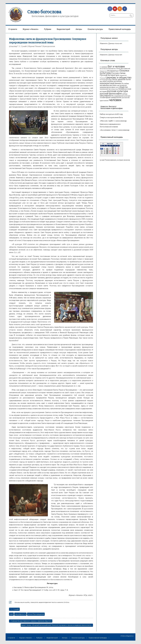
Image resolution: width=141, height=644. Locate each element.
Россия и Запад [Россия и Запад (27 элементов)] (118, 73)
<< (103, 144)
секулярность (20, 614)
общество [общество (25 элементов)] (124, 87)
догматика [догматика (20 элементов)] (118, 81)
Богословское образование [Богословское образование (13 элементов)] (108, 69)
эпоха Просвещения (36, 614)
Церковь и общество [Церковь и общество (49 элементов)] (119, 77)
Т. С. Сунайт (22, 46)
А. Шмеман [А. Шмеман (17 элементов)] (104, 67)
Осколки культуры (95, 29)
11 (102, 150)
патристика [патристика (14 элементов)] (114, 89)
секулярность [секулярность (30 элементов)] (107, 96)
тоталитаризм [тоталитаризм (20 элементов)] (105, 97)
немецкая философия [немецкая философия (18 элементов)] (107, 87)
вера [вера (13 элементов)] (101, 81)
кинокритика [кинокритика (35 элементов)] (107, 83)
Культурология (49, 46)
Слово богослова (44, 12)
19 (104, 152)
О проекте (13, 29)
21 (110, 152)
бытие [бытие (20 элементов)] (128, 79)
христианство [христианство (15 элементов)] (125, 98)
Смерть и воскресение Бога (111, 117)
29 (113, 153)
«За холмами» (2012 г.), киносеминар (115, 130)
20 (107, 152)
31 (118, 153)
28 (110, 153)
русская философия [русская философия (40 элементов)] (111, 94)
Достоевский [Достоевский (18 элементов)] (125, 68)
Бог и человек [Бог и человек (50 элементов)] (116, 66)
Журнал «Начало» (31, 29)
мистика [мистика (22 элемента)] (113, 85)
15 (113, 150)
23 (115, 152)
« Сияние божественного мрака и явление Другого (31, 621)
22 (113, 152)
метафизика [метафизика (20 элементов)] (104, 85)
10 (118, 149)
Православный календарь (120, 29)
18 (102, 152)
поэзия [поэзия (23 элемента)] (121, 89)
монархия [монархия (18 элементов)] (123, 85)
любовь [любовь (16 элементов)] (126, 84)
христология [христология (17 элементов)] (104, 101)
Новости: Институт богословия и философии (112, 107)
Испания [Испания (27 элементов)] (111, 71)
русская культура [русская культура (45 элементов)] (117, 91)
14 (110, 150)
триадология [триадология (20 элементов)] (116, 97)
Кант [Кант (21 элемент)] (117, 71)
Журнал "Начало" (35, 46)
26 (104, 153)
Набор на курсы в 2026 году (111, 114)
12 (104, 150)
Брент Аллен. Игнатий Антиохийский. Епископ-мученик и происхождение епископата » (57, 625)
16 (115, 150)
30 (115, 153)
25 (102, 153)
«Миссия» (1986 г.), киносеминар (113, 121)
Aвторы (79, 29)
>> (117, 144)
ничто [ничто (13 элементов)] (117, 87)
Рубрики (48, 29)
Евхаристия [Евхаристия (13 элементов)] (103, 71)
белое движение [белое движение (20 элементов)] (119, 79)
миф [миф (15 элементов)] (118, 85)
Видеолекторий (63, 29)
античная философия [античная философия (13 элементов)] (106, 80)
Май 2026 (110, 144)
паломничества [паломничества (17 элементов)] (105, 89)
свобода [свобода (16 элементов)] (125, 94)
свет (11, 614)
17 (118, 150)
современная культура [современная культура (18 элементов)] (122, 96)
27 (107, 153)
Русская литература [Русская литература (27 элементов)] (109, 75)
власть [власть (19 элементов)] (105, 81)
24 (118, 152)
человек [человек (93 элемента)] (115, 100)
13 (107, 150)
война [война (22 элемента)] (111, 81)
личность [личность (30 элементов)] (119, 83)
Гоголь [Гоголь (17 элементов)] (118, 69)
